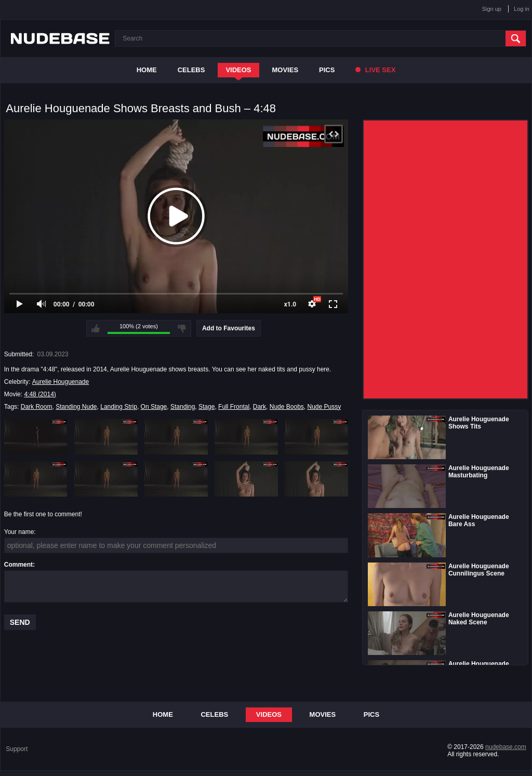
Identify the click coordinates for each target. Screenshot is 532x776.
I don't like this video (182, 328)
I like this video (96, 328)
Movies (285, 70)
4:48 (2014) (40, 394)
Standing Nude (76, 407)
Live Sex (375, 70)
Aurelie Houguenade (61, 382)
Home (147, 70)
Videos (238, 70)
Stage (207, 407)
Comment (18, 565)
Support (17, 749)
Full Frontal (234, 407)
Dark (260, 407)
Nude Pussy (324, 407)
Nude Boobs (287, 407)
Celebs (191, 70)
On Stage (154, 407)
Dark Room (37, 407)
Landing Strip (119, 407)
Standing (183, 407)
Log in (522, 9)
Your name (19, 532)
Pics (327, 70)
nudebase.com (506, 747)
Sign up (492, 9)
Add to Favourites (229, 328)
